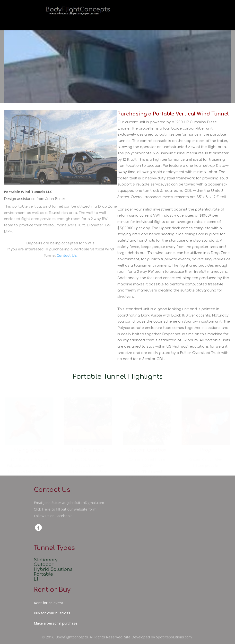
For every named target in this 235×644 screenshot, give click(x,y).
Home (71, 21)
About (122, 21)
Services (96, 21)
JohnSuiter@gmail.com (86, 503)
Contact (191, 21)
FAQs (167, 21)
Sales (145, 21)
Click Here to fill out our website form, (66, 509)
